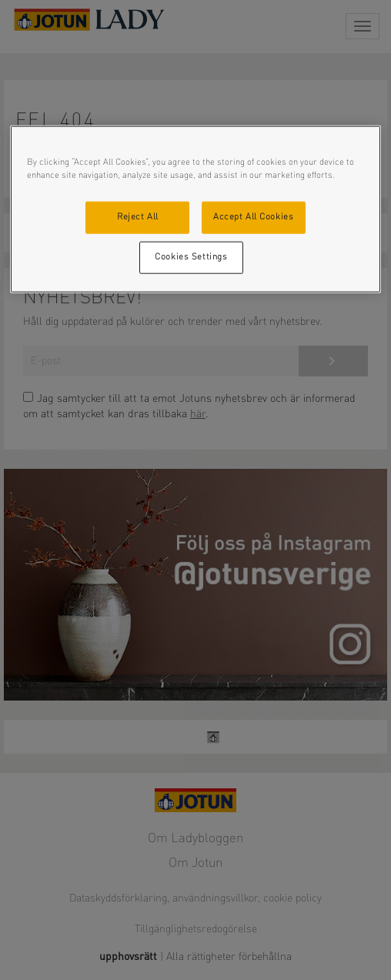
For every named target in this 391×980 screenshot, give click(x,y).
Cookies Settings (191, 257)
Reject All (138, 217)
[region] (196, 209)
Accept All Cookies (253, 217)
